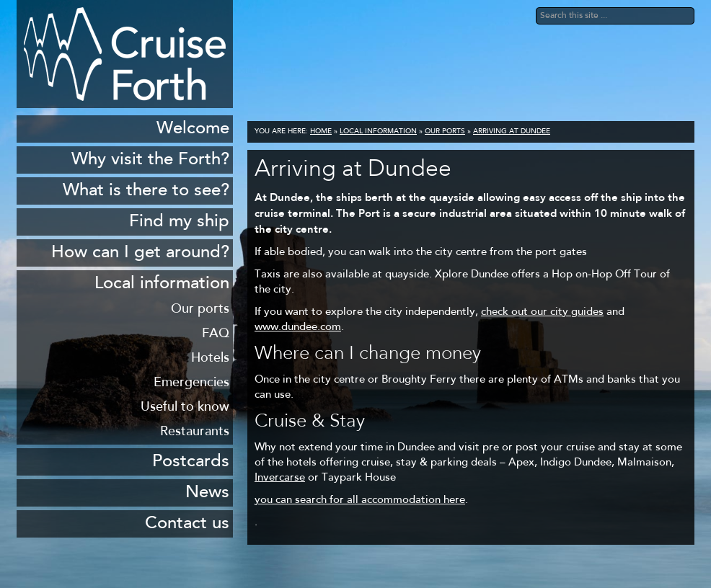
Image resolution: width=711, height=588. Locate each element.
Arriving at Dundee (512, 132)
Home (321, 132)
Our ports (445, 132)
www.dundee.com (298, 328)
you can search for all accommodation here (360, 500)
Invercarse (280, 478)
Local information (378, 132)
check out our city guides (542, 312)
